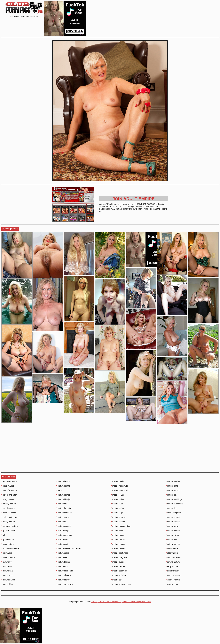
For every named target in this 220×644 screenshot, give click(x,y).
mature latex (117, 504)
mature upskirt (173, 517)
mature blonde (63, 495)
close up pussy (9, 513)
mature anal (7, 571)
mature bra (62, 504)
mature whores (173, 531)
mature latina (117, 508)
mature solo (172, 495)
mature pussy (118, 562)
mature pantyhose (120, 553)
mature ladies (118, 499)
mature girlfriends (65, 571)
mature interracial (119, 490)
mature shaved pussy (121, 584)
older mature (172, 553)
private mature (173, 562)
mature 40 (6, 566)
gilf (3, 535)
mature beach (63, 481)
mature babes (8, 580)
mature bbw (7, 584)
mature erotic (63, 553)
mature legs (117, 513)
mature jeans (117, 495)
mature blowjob (64, 499)
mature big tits (63, 486)
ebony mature (8, 522)
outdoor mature (173, 557)
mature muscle (118, 540)
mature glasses (64, 575)
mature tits (171, 508)
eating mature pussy (11, 517)
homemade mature (10, 548)
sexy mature (172, 566)
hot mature (7, 553)
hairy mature (8, 544)
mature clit (61, 522)
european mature (10, 526)
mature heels (117, 481)
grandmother (8, 540)
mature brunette (64, 508)
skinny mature (173, 571)
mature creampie (64, 535)
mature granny (63, 580)
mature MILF (117, 531)
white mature (172, 584)
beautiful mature (9, 490)
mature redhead (119, 566)
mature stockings (174, 499)
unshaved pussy (174, 513)
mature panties (118, 548)
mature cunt (62, 544)
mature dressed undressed (69, 548)
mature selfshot (118, 575)
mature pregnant (119, 557)
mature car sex (63, 517)
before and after (9, 495)
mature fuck (62, 566)
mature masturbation (121, 526)
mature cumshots (64, 540)
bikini (59, 490)
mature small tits (174, 490)
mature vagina (173, 522)
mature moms (118, 535)
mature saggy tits (119, 571)
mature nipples (118, 544)
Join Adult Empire (134, 199)
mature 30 (6, 562)
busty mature (8, 499)
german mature (9, 531)
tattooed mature (173, 575)
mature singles (173, 481)
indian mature (8, 557)
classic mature (8, 508)
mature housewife (120, 486)
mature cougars (64, 526)
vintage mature (173, 580)
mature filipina (63, 562)
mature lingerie (118, 522)
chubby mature (9, 504)
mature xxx (171, 540)
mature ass (7, 575)
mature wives (172, 535)
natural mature (173, 544)
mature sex (117, 580)
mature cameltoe (64, 513)
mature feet (62, 557)
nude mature (172, 548)
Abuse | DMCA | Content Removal (106, 602)
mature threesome (174, 504)
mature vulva (172, 526)
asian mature (8, 486)
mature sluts (172, 486)
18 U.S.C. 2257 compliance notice (136, 602)
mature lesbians (119, 517)
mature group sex (65, 584)
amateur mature (9, 481)
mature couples (64, 531)
